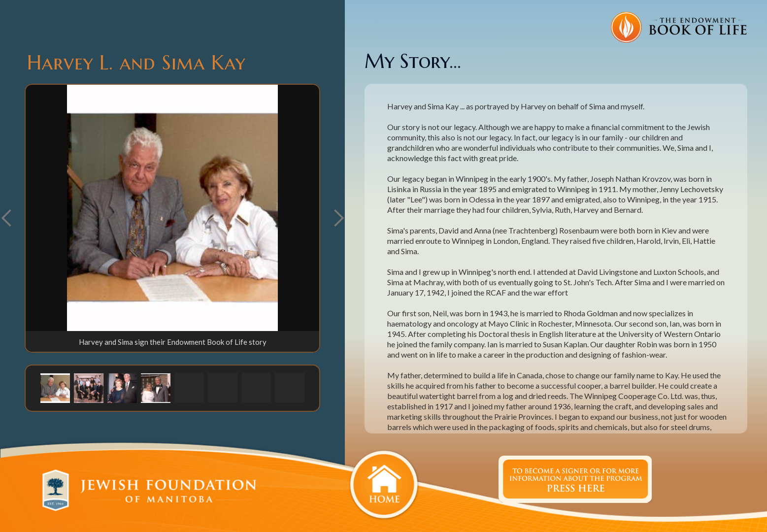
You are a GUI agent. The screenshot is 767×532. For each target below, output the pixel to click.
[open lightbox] (172, 208)
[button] (338, 218)
